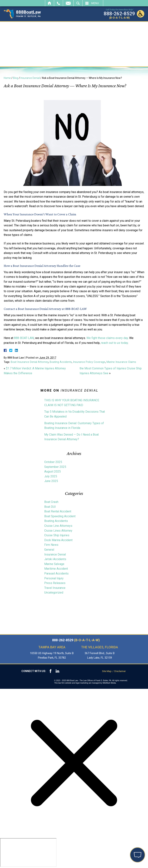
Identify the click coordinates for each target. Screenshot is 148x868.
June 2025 (51, 481)
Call (58, 3)
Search (78, 3)
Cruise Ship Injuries (57, 535)
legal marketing (82, 683)
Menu (95, 3)
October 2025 (53, 462)
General (49, 550)
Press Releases (55, 583)
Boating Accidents (61, 362)
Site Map (107, 671)
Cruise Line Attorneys (58, 526)
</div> (28, 853)
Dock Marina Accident (58, 540)
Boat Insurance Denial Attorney (30, 362)
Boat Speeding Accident (60, 516)
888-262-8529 (76, 640)
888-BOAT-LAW (24, 338)
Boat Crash (51, 502)
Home (50, 3)
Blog (16, 78)
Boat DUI (50, 507)
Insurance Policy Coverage (89, 362)
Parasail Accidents (56, 573)
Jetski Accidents (55, 559)
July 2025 (51, 476)
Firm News (51, 545)
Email (68, 3)
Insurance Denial (30, 78)
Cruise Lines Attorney (58, 531)
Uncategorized (54, 592)
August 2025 (53, 471)
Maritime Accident (56, 569)
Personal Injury (54, 578)
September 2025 (55, 467)
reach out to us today (114, 343)
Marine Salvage (54, 564)
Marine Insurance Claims (121, 362)
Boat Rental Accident (58, 511)
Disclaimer (120, 671)
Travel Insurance (55, 588)
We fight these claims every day (107, 338)
